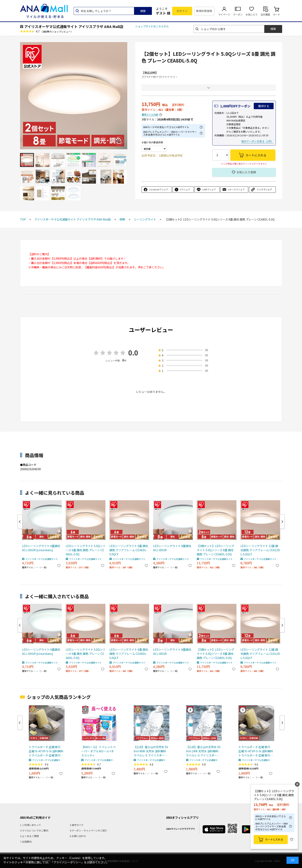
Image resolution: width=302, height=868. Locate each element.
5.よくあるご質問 (29, 836)
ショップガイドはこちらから (152, 26)
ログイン (182, 11)
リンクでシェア (264, 189)
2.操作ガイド (77, 825)
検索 (143, 11)
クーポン (238, 14)
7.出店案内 (26, 842)
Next (282, 522)
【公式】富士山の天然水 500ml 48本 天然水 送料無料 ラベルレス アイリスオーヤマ (151, 751)
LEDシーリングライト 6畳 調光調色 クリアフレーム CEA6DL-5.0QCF (129, 550)
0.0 (133, 353)
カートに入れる (274, 839)
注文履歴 (265, 14)
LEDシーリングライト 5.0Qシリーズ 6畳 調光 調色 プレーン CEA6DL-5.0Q (85, 550)
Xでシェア (185, 189)
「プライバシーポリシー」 (67, 862)
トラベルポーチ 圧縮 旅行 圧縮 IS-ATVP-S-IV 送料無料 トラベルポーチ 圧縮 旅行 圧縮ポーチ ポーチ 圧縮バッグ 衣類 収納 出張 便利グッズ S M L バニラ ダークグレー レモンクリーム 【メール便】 (46, 751)
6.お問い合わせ (78, 836)
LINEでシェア (209, 189)
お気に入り (252, 14)
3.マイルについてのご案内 (34, 830)
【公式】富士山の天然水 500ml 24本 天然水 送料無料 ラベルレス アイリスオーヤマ (203, 751)
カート (277, 14)
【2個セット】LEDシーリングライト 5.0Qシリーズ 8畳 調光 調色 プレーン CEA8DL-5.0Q (216, 550)
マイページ (224, 14)
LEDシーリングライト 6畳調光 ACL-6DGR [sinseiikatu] (41, 548)
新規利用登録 (204, 11)
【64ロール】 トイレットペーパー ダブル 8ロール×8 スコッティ (98, 751)
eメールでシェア (236, 189)
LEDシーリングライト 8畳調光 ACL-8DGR (172, 548)
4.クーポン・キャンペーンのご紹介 (88, 830)
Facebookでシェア (159, 189)
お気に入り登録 (246, 172)
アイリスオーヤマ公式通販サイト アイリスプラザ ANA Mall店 (74, 26)
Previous (20, 522)
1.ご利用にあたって (30, 825)
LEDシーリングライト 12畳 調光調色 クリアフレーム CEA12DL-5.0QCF (260, 550)
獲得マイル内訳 (150, 115)
